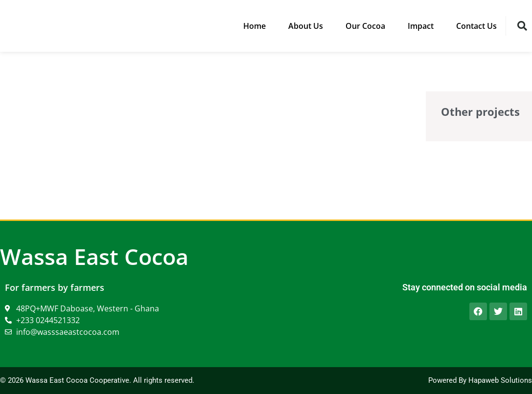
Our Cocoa (365, 26)
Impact (421, 26)
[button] (522, 26)
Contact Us (476, 26)
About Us (306, 26)
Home (254, 26)
